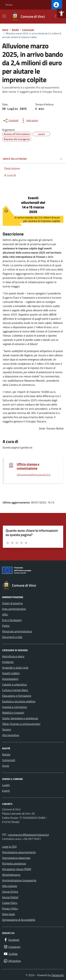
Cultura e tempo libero (15, 690)
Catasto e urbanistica (14, 684)
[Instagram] (12, 947)
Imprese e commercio (15, 707)
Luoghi (6, 785)
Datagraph (58, 975)
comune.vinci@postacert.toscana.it (29, 835)
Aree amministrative (14, 609)
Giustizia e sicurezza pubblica (19, 701)
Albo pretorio (10, 886)
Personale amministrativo (17, 631)
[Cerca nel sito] (56, 17)
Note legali (8, 914)
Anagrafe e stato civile (15, 668)
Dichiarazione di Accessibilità (19, 920)
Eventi (6, 791)
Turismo (7, 729)
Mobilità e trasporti (13, 713)
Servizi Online (10, 892)
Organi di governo (12, 603)
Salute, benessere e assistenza (20, 718)
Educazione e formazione (17, 696)
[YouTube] (11, 954)
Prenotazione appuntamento (19, 852)
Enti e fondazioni (12, 620)
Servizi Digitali (10, 897)
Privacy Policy (10, 908)
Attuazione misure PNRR (17, 869)
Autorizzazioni (10, 679)
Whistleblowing (11, 875)
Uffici (5, 614)
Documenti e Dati (12, 637)
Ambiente (8, 662)
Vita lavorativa (11, 735)
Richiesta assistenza (14, 863)
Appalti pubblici (11, 673)
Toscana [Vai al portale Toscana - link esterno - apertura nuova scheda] (9, 5)
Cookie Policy (10, 903)
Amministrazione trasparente (19, 880)
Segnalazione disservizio (16, 858)
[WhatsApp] (12, 961)
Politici (6, 626)
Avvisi (6, 766)
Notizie (6, 754)
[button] (61, 13)
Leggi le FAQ (9, 847)
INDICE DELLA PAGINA (33, 159)
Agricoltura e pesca (13, 656)
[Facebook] (11, 940)
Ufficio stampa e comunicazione (28, 466)
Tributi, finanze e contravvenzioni (21, 724)
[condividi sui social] (11, 121)
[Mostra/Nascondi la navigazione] (4, 16)
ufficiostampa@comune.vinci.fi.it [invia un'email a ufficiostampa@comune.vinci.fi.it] (34, 475)
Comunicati (9, 760)
